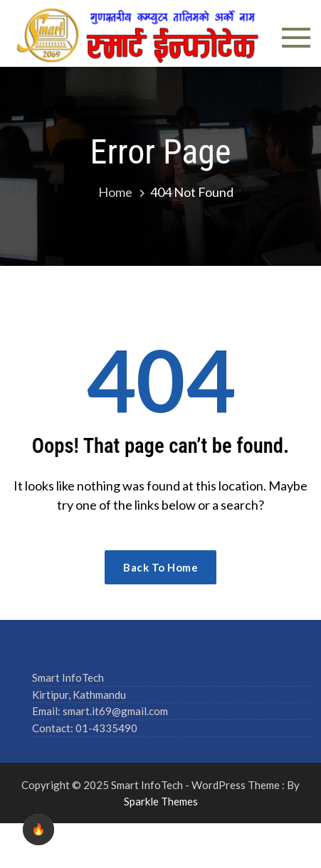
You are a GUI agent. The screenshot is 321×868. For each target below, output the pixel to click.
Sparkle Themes (161, 801)
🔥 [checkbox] (38, 829)
